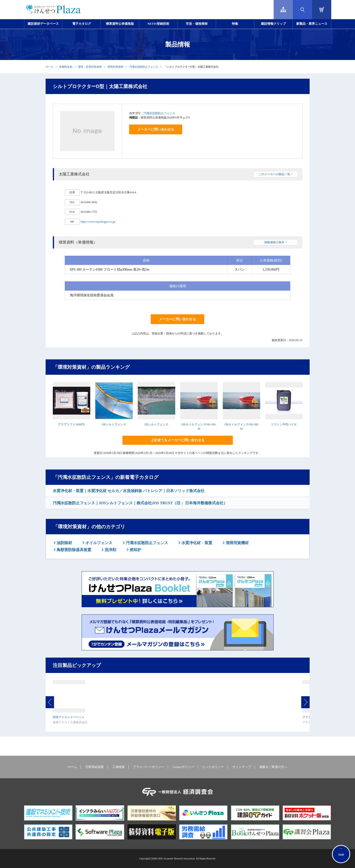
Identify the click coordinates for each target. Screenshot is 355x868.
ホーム (50, 67)
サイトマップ (242, 767)
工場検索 (119, 767)
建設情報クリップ (273, 24)
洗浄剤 (110, 550)
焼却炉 (135, 550)
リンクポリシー (213, 767)
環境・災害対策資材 (90, 67)
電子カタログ (82, 24)
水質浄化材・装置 (196, 543)
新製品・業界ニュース (312, 24)
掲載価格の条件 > (276, 242)
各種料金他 (66, 67)
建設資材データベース (43, 24)
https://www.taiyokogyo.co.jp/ (98, 222)
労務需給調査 (95, 767)
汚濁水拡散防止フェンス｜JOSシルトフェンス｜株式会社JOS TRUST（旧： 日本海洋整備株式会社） (140, 503)
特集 (235, 24)
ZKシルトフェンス (156, 424)
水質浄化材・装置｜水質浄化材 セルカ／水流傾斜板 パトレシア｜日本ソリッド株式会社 (129, 491)
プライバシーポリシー (149, 767)
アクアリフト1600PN (71, 424)
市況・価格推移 (197, 24)
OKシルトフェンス (114, 424)
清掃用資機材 (237, 543)
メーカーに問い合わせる (156, 129)
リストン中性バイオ (284, 424)
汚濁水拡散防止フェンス (144, 67)
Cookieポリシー (183, 767)
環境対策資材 (115, 67)
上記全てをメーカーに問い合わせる (178, 440)
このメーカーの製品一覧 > (276, 174)
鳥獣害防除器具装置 (73, 550)
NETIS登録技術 (158, 24)
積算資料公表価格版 (120, 24)
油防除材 (64, 543)
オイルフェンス (98, 543)
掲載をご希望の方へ (273, 767)
